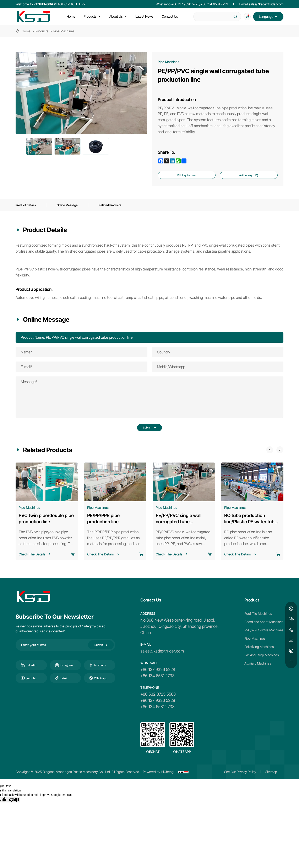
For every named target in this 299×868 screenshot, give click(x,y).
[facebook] (161, 161)
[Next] (278, 458)
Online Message (71, 208)
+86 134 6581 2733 (214, 4)
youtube (31, 687)
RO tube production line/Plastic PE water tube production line (251, 530)
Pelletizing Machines (259, 655)
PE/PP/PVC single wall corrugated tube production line (179, 530)
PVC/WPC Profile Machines (264, 639)
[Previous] (265, 458)
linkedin (31, 674)
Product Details (27, 208)
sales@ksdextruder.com (266, 4)
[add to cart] (73, 563)
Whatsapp (100, 687)
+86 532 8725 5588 (158, 703)
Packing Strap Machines (262, 663)
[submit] (233, 17)
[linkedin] (172, 161)
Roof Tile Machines (258, 622)
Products (42, 31)
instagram (66, 674)
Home (26, 31)
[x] (167, 161)
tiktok (64, 687)
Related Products (117, 208)
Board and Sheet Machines (264, 630)
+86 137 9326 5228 (185, 4)
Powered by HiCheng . (159, 780)
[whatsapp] (178, 161)
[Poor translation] (14, 808)
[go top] (291, 661)
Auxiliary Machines (258, 672)
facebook (100, 674)
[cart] (246, 17)
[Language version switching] (268, 17)
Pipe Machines (255, 647)
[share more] (184, 161)
